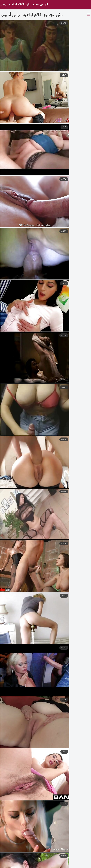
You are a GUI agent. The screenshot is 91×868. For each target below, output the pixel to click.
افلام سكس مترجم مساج (16, 863)
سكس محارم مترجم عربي (78, 863)
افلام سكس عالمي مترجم (30, 866)
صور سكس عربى (81, 866)
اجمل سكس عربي (57, 866)
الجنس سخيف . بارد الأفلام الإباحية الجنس (25, 4)
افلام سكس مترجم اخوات (47, 863)
